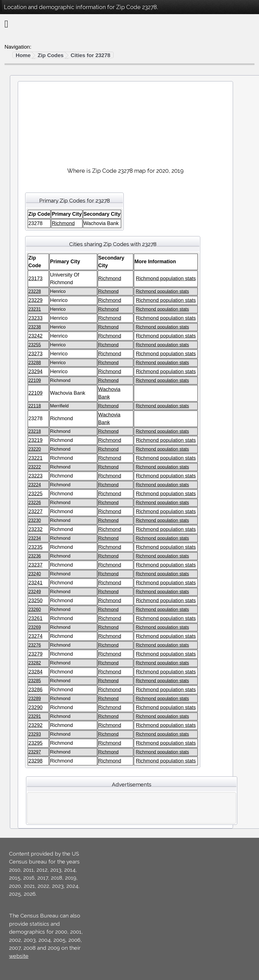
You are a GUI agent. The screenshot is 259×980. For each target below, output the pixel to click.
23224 (35, 485)
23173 (35, 279)
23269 (35, 627)
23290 (35, 707)
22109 (35, 380)
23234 (35, 538)
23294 (35, 372)
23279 (35, 654)
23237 (35, 565)
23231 (35, 309)
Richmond (63, 223)
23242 (35, 336)
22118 (35, 406)
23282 (35, 663)
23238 (35, 327)
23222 (35, 467)
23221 (35, 458)
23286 (35, 690)
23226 (35, 503)
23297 (35, 752)
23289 (35, 699)
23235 (35, 547)
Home (23, 55)
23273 (35, 354)
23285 (35, 681)
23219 (35, 440)
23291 (35, 716)
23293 (35, 734)
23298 (35, 761)
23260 (35, 609)
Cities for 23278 (90, 55)
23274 (35, 636)
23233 (35, 318)
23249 (35, 592)
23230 (35, 520)
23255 (35, 345)
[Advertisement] (125, 122)
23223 (35, 476)
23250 (35, 601)
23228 (35, 291)
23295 (35, 743)
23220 (35, 449)
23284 (35, 672)
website (19, 956)
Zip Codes (51, 55)
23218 (35, 431)
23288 (35, 363)
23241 (35, 583)
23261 (35, 618)
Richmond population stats (166, 279)
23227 (35, 511)
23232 (35, 529)
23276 (35, 645)
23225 (35, 494)
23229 (35, 300)
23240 (35, 574)
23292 (35, 725)
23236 (35, 556)
